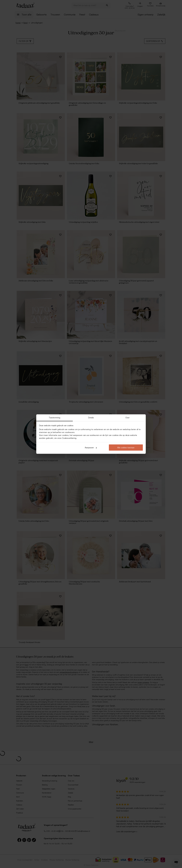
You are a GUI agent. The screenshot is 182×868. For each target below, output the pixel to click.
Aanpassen (91, 448)
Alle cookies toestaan (126, 448)
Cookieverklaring (69, 438)
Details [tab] (91, 418)
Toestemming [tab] (55, 418)
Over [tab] (127, 418)
